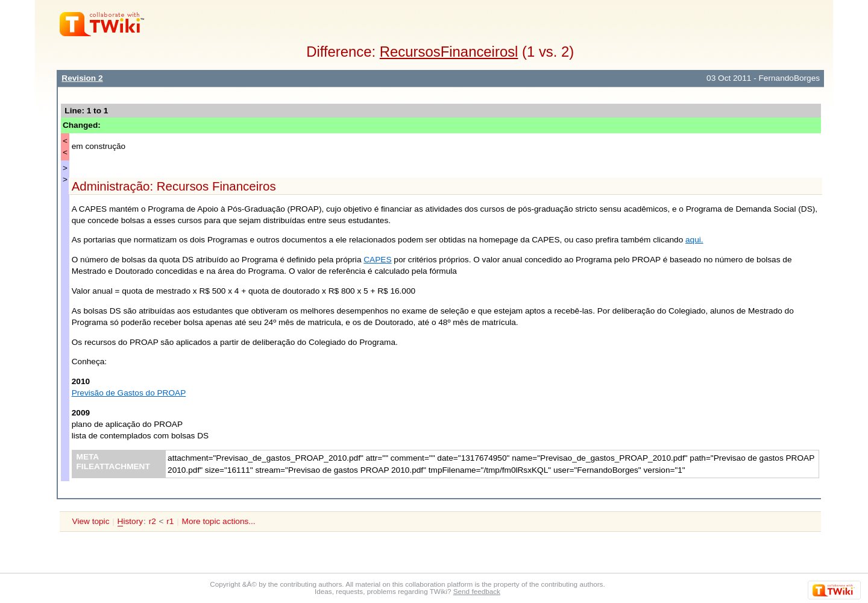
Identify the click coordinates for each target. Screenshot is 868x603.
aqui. (694, 240)
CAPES (377, 260)
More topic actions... (219, 521)
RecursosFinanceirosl (449, 52)
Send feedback (477, 591)
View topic (91, 521)
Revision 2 (82, 78)
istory (130, 522)
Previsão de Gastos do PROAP (129, 393)
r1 (170, 521)
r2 (153, 521)
